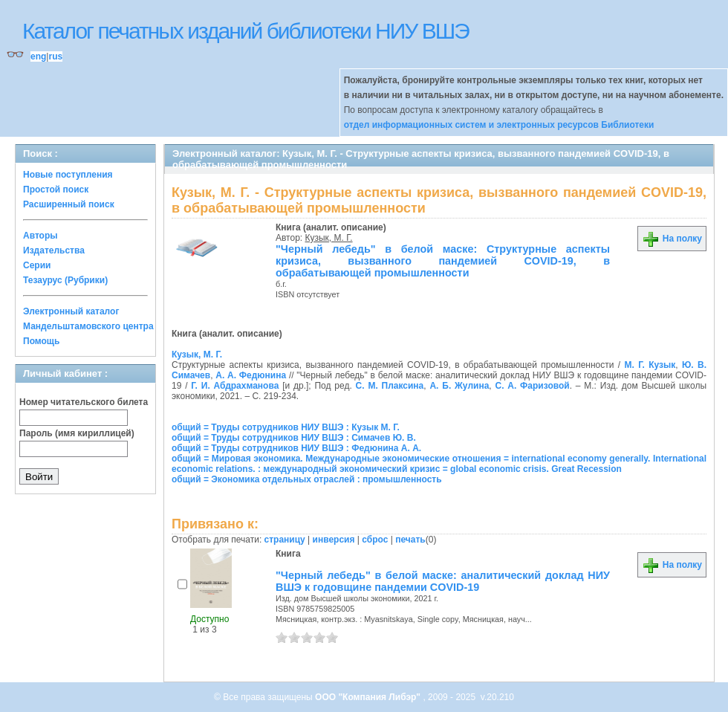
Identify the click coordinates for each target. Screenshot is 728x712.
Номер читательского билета (84, 402)
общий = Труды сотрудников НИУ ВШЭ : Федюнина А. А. (296, 448)
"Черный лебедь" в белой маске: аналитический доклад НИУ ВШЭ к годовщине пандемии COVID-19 (443, 581)
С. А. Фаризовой (532, 386)
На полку (672, 239)
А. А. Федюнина (251, 375)
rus (55, 56)
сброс (375, 540)
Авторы (40, 236)
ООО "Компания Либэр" (369, 697)
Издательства (54, 250)
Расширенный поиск (69, 204)
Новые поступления (68, 175)
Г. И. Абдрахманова (235, 386)
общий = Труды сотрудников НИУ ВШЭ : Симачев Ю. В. (294, 438)
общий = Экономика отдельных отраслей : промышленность (307, 479)
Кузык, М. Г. (329, 238)
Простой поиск (56, 190)
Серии (37, 265)
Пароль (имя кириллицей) (77, 433)
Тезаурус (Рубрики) (65, 280)
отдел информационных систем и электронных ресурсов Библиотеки (499, 125)
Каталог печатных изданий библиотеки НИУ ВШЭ (246, 31)
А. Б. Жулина (459, 386)
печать (410, 540)
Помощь (41, 341)
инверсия (334, 540)
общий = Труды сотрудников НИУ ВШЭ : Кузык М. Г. (286, 427)
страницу (285, 540)
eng (38, 56)
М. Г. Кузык (650, 365)
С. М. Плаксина (390, 386)
